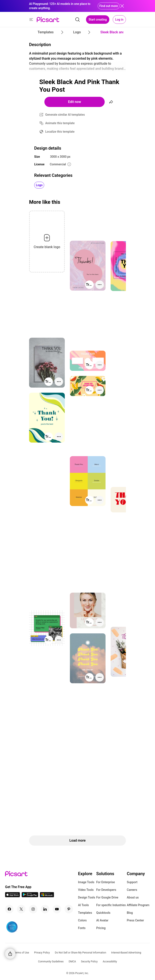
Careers (132, 890)
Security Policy (89, 962)
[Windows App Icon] (47, 896)
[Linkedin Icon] (45, 909)
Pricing (101, 928)
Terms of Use (22, 953)
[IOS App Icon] (13, 896)
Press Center (135, 920)
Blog (130, 913)
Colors (82, 920)
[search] (77, 20)
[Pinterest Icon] (69, 909)
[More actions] (100, 285)
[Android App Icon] (30, 896)
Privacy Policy (42, 953)
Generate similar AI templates (65, 115)
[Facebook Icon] (9, 909)
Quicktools (103, 913)
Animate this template (60, 123)
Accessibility (110, 962)
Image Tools (86, 882)
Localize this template (60, 132)
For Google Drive (107, 897)
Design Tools (87, 897)
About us (133, 897)
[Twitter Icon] (21, 909)
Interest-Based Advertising (126, 953)
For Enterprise (106, 882)
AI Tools (84, 905)
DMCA (72, 962)
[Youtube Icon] (57, 909)
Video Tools (86, 890)
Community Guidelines (51, 962)
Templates (85, 913)
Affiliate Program (138, 905)
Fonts (82, 928)
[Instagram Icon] (33, 909)
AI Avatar (102, 920)
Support (132, 882)
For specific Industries (111, 905)
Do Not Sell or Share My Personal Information (81, 953)
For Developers (106, 890)
